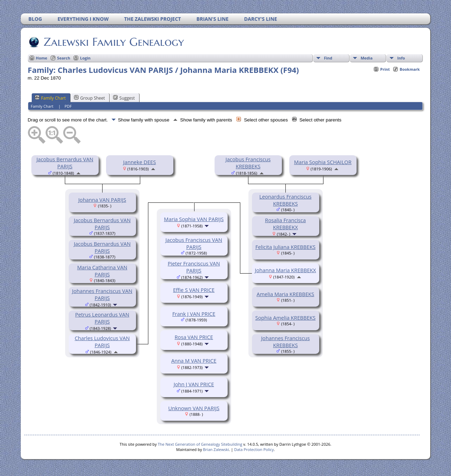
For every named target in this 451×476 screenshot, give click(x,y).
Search (64, 58)
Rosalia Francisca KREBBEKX (285, 224)
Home (42, 58)
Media (366, 58)
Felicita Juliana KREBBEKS (286, 247)
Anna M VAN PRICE (194, 361)
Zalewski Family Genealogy (113, 42)
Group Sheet (89, 98)
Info (401, 58)
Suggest (124, 98)
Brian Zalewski (216, 449)
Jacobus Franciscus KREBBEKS (248, 163)
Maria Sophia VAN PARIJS (194, 219)
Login (85, 58)
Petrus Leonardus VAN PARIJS (102, 318)
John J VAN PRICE (194, 384)
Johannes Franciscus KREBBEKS (285, 342)
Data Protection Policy (254, 449)
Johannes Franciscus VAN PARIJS (102, 294)
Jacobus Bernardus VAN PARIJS (65, 163)
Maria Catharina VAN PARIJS (102, 271)
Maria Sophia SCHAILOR (323, 162)
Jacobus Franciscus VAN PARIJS (194, 243)
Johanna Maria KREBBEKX (285, 270)
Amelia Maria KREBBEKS (285, 294)
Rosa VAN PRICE (194, 337)
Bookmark (410, 69)
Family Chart (50, 98)
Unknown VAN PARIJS (194, 408)
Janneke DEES (140, 162)
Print (385, 69)
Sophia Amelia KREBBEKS (285, 318)
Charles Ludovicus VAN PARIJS (102, 342)
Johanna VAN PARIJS (102, 200)
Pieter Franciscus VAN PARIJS (194, 267)
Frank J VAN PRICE (194, 314)
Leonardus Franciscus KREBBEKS (285, 200)
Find (328, 58)
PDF (68, 106)
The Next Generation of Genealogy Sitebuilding (200, 444)
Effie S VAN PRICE (194, 290)
